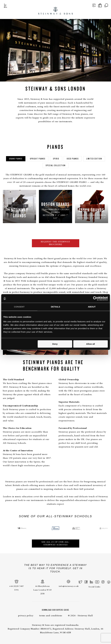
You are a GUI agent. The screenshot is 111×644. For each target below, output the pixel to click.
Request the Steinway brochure (55, 243)
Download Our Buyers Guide (56, 610)
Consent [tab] (19, 307)
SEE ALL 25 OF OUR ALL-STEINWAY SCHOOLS (56, 543)
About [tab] (92, 307)
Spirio (56, 159)
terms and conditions (51, 616)
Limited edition (94, 159)
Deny (55, 344)
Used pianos (73, 159)
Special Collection (56, 165)
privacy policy (26, 616)
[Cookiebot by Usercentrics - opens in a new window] (95, 298)
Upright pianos (38, 159)
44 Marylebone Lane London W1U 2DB (43, 587)
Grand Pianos (16, 159)
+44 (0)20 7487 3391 (17, 585)
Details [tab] (56, 307)
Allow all (91, 344)
